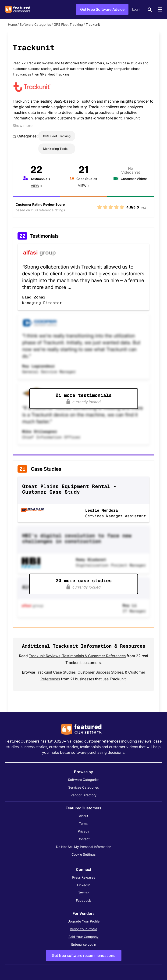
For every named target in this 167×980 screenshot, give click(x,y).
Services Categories (83, 787)
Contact (84, 839)
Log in (137, 9)
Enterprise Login (84, 944)
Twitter (83, 893)
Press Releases (84, 877)
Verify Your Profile (83, 929)
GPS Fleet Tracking (68, 24)
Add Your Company (83, 937)
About (84, 816)
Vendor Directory (83, 795)
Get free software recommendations (84, 955)
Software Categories (35, 24)
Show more (23, 126)
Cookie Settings (83, 854)
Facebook (83, 900)
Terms (84, 824)
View (35, 186)
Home (12, 24)
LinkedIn (84, 885)
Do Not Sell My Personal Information (84, 847)
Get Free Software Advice (102, 9)
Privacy (83, 831)
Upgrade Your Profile (83, 921)
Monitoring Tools (55, 149)
